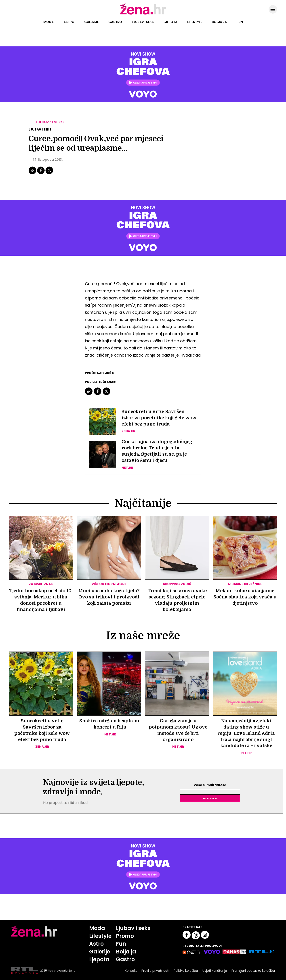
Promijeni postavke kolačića (253, 971)
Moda (48, 22)
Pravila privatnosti (155, 971)
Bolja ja (219, 22)
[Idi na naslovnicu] (143, 14)
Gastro (115, 22)
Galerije (91, 22)
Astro (69, 22)
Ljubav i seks (143, 22)
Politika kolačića (186, 971)
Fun (240, 22)
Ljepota (170, 22)
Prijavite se (210, 798)
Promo (125, 936)
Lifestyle (195, 22)
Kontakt (131, 971)
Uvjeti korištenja (215, 971)
